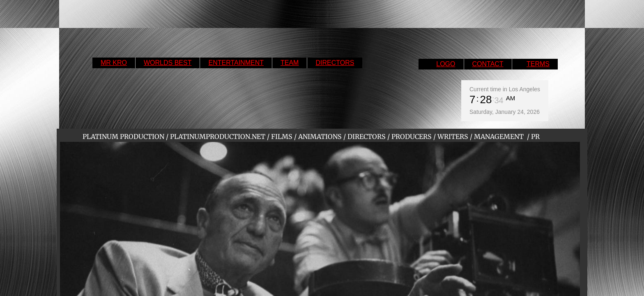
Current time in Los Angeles (505, 89)
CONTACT (488, 64)
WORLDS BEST (168, 63)
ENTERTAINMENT (236, 63)
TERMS (538, 64)
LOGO (446, 64)
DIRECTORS (335, 63)
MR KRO (114, 63)
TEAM (290, 63)
